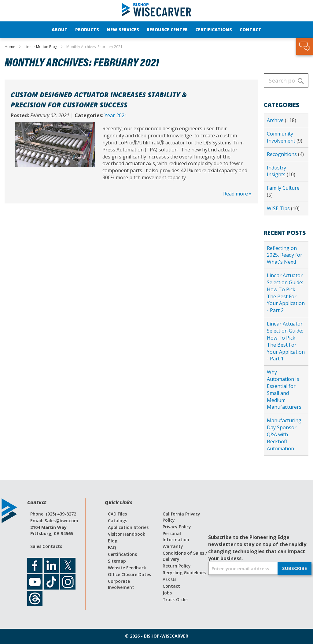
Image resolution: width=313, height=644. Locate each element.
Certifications (122, 554)
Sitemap (117, 561)
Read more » (237, 194)
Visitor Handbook (127, 534)
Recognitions (282, 154)
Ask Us (169, 579)
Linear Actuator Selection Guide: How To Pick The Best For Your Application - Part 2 (286, 293)
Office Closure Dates (129, 574)
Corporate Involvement (121, 584)
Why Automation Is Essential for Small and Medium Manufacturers (284, 389)
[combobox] (286, 80)
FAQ (112, 547)
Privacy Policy (177, 527)
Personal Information (176, 536)
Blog (113, 541)
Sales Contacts (46, 546)
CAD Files (117, 514)
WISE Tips (279, 208)
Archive (276, 120)
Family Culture (283, 188)
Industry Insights (277, 171)
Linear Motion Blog (41, 47)
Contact (171, 586)
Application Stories (128, 527)
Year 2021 (116, 115)
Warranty (173, 546)
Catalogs (118, 521)
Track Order (175, 599)
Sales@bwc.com (61, 521)
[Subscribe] (295, 568)
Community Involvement (282, 137)
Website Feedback (127, 568)
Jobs (167, 593)
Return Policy (177, 566)
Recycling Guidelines (184, 573)
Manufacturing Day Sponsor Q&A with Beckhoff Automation (284, 434)
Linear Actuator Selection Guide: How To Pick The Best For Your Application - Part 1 (286, 341)
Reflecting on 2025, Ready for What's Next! (285, 255)
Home (10, 47)
